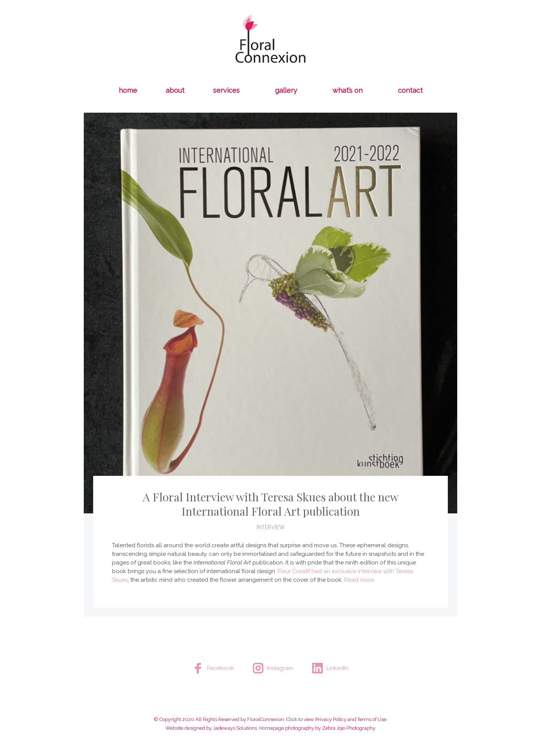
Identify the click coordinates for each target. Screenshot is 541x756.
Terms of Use (372, 719)
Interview (271, 527)
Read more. (360, 580)
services (226, 90)
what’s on (348, 90)
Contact (410, 90)
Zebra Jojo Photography (348, 728)
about (175, 90)
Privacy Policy (331, 719)
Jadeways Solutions (235, 728)
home (128, 90)
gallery (286, 90)
